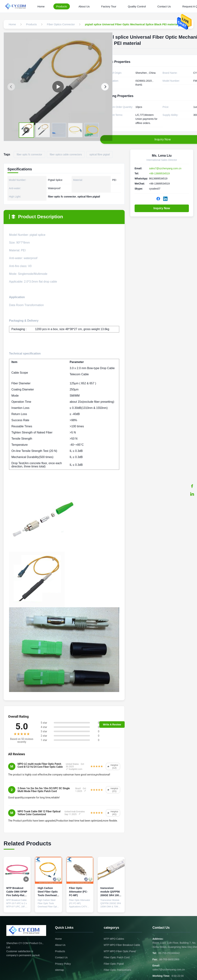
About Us (84, 6)
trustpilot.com (74, 769)
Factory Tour (109, 6)
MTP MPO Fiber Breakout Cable (122, 945)
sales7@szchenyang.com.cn (165, 168)
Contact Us (164, 6)
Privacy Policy (63, 964)
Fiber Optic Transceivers (117, 970)
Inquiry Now (162, 208)
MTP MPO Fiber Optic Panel (120, 951)
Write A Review (112, 725)
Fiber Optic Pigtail (114, 964)
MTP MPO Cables (114, 939)
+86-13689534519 (159, 173)
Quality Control (137, 6)
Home (41, 6)
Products (62, 6)
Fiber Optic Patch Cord (116, 957)
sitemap (59, 970)
